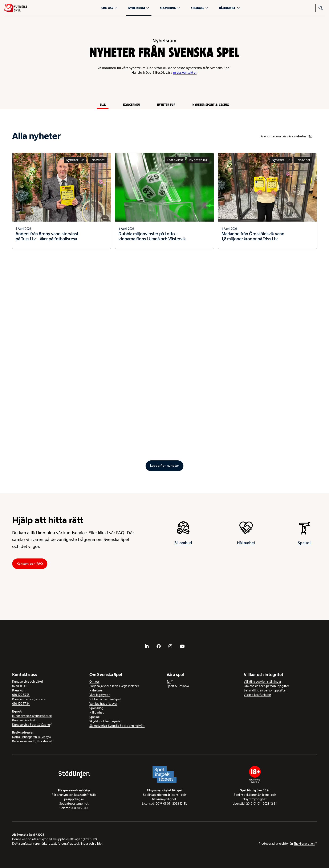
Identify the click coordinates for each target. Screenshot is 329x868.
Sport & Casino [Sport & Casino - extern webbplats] (177, 686)
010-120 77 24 (21, 704)
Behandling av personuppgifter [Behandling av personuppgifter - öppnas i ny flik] (265, 690)
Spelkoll (200, 8)
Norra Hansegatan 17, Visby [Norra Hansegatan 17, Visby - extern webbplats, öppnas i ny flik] (31, 737)
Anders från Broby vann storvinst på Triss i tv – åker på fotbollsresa (47, 240)
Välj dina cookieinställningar (263, 682)
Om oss (109, 8)
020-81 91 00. (80, 808)
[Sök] (321, 8)
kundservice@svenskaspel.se (32, 716)
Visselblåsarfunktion (257, 695)
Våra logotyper (99, 695)
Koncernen (131, 105)
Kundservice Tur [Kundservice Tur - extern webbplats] (23, 720)
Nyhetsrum (139, 8)
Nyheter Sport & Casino (211, 105)
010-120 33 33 (21, 695)
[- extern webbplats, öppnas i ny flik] (147, 646)
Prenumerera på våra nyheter (286, 136)
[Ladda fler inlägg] (164, 466)
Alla (103, 105)
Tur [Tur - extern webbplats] (169, 682)
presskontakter (185, 72)
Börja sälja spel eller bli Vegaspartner (114, 686)
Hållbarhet (229, 8)
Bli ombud (183, 547)
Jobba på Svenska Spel (105, 699)
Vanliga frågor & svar (103, 704)
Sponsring (170, 8)
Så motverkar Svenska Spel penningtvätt (117, 726)
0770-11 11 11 (20, 686)
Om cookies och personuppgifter (266, 686)
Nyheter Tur (166, 105)
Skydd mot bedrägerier (105, 721)
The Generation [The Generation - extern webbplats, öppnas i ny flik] (304, 844)
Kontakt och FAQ (30, 564)
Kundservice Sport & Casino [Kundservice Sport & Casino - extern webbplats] (31, 725)
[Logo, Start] (16, 8)
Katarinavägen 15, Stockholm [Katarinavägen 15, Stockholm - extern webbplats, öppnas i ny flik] (32, 741)
